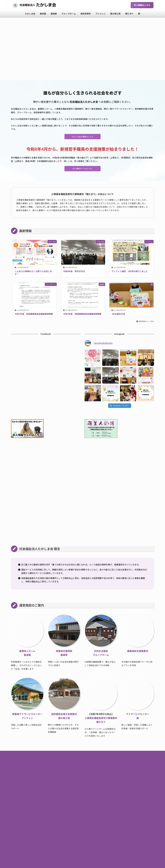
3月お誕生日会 (118, 316)
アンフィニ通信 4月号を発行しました (130, 273)
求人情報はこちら (142, 5)
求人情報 (104, 761)
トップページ (62, 761)
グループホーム (65, 767)
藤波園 (44, 767)
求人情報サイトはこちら (82, 170)
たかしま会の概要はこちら (82, 137)
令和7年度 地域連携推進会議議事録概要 (34, 316)
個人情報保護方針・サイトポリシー (82, 772)
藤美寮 (53, 767)
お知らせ (75, 761)
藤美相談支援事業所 (138, 653)
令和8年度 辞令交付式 (74, 273)
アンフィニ (91, 767)
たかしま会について (89, 761)
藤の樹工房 (103, 767)
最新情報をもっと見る (146, 323)
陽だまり (115, 767)
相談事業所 (79, 767)
